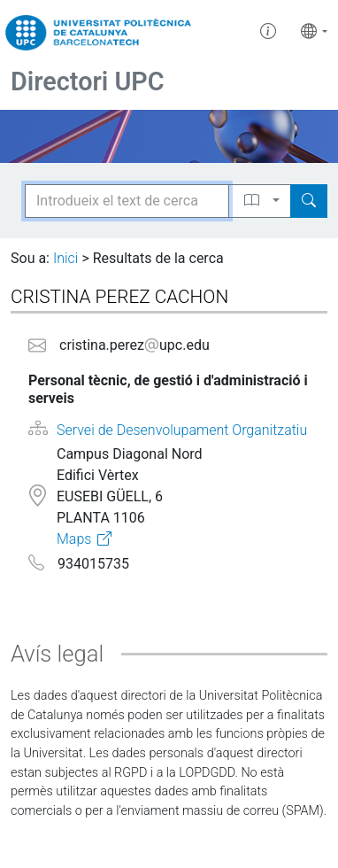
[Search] (309, 201)
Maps (74, 539)
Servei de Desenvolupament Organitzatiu (182, 430)
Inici (65, 258)
